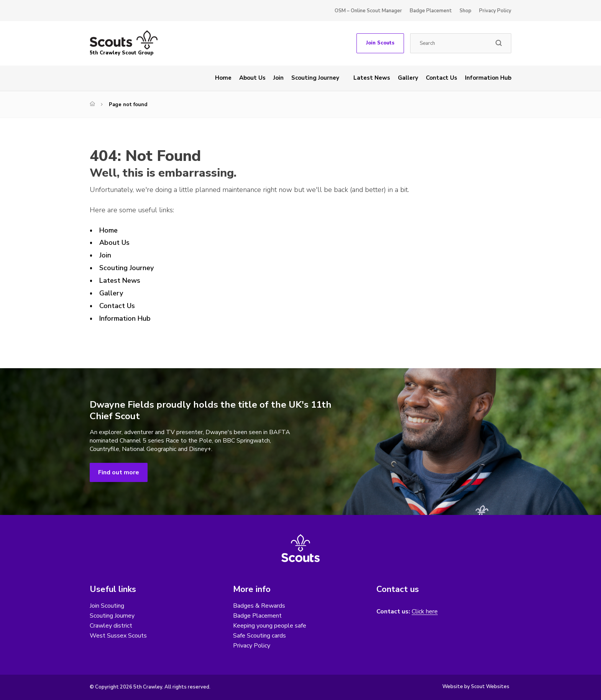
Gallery (408, 78)
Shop (466, 11)
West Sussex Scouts (118, 636)
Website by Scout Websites (476, 687)
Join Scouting (107, 606)
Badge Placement (431, 11)
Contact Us (442, 78)
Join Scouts (380, 43)
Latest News (372, 78)
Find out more (119, 472)
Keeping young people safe (270, 626)
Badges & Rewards (259, 606)
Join (278, 78)
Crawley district (111, 626)
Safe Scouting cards (259, 636)
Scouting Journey (315, 78)
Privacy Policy (495, 11)
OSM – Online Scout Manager (368, 11)
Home (223, 78)
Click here (425, 612)
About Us (252, 78)
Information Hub (488, 78)
